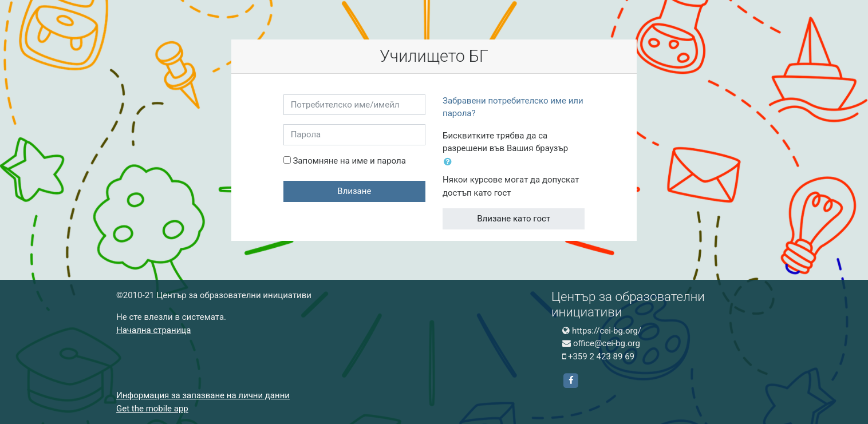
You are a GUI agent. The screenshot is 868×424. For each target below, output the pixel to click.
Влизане (354, 191)
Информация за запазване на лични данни (203, 395)
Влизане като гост (514, 219)
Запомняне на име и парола (349, 161)
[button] (450, 162)
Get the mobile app (152, 409)
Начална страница (153, 330)
